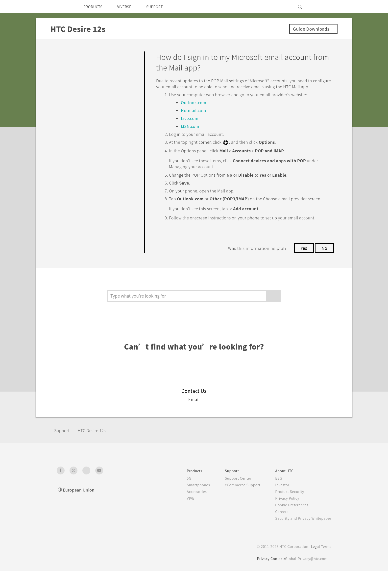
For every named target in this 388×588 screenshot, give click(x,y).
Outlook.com (195, 108)
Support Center (231, 495)
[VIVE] (325, 7)
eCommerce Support (237, 502)
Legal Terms (320, 563)
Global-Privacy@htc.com (305, 575)
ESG (275, 495)
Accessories (188, 508)
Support (63, 447)
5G (180, 495)
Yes (302, 265)
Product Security (287, 508)
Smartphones (190, 502)
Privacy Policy (284, 515)
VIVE (182, 515)
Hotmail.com (194, 116)
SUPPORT (161, 7)
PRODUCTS (94, 7)
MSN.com (191, 132)
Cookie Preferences (289, 522)
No (324, 265)
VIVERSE (129, 7)
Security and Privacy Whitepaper (301, 535)
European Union (80, 506)
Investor (279, 502)
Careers (278, 528)
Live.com (190, 124)
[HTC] (63, 7)
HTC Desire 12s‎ (96, 447)
